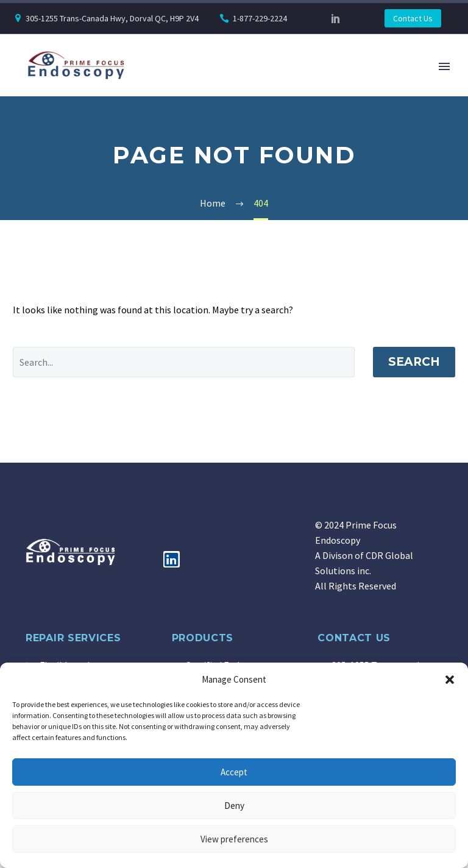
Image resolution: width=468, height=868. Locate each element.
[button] (450, 680)
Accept (234, 772)
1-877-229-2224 (260, 18)
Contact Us (413, 18)
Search (414, 362)
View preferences (234, 839)
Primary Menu (444, 66)
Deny (234, 806)
